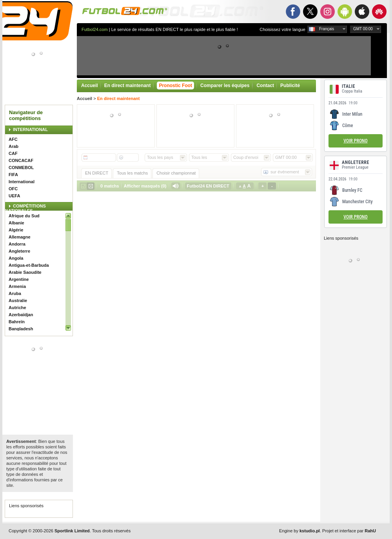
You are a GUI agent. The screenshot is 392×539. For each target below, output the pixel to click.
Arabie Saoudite (25, 272)
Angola (16, 258)
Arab (14, 146)
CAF (13, 153)
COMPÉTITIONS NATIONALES (25, 208)
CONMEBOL (21, 168)
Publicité (290, 86)
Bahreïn (17, 322)
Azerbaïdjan (21, 315)
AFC (13, 139)
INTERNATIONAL (30, 129)
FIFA (13, 175)
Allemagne (20, 237)
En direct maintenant (128, 86)
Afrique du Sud (24, 216)
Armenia (17, 286)
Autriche (17, 308)
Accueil (90, 86)
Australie (18, 300)
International (22, 182)
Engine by (299, 531)
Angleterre (19, 251)
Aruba (15, 293)
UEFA (14, 196)
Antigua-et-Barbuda (29, 265)
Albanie (16, 223)
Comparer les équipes (225, 86)
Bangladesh (21, 329)
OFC (13, 189)
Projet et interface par (349, 531)
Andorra (17, 244)
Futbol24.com (95, 29)
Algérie (16, 230)
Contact (265, 86)
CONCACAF (21, 160)
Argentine (19, 279)
